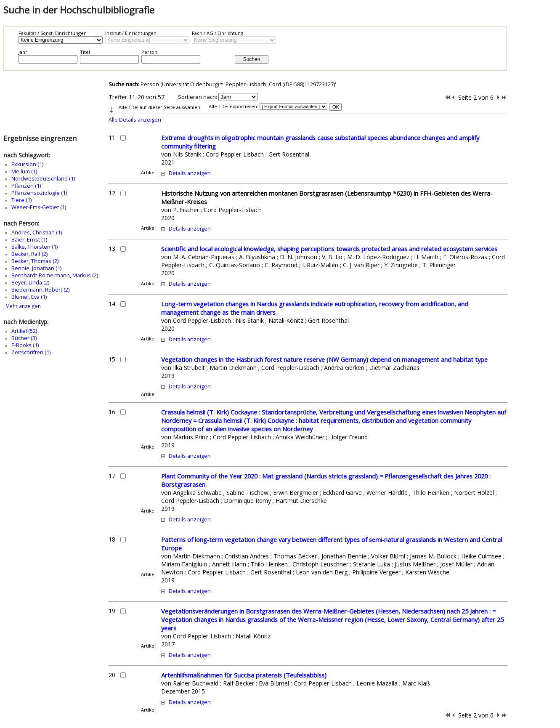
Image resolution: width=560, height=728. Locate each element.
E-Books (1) (25, 345)
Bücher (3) (24, 338)
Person (149, 52)
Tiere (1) (21, 200)
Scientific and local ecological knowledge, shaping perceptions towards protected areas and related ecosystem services (329, 249)
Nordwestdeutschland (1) (43, 179)
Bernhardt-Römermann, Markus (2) (55, 275)
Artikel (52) (24, 331)
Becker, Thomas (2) (35, 261)
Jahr (23, 52)
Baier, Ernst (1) (29, 240)
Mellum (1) (24, 171)
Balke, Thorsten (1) (35, 247)
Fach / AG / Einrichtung (218, 33)
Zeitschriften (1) (31, 352)
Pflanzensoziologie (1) (39, 193)
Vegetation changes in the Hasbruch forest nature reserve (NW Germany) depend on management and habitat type (324, 359)
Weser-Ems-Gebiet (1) (39, 207)
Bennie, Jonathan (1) (36, 268)
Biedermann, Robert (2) (40, 290)
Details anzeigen (190, 173)
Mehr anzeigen (23, 306)
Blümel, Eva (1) (29, 297)
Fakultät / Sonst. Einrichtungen (53, 33)
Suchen (252, 59)
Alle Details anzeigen (135, 120)
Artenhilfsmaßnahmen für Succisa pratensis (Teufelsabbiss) (244, 675)
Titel (85, 52)
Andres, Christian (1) (37, 232)
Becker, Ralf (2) (29, 254)
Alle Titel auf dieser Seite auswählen (159, 107)
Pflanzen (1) (26, 186)
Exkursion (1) (27, 164)
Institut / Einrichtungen (131, 33)
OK (336, 107)
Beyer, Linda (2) (30, 283)
